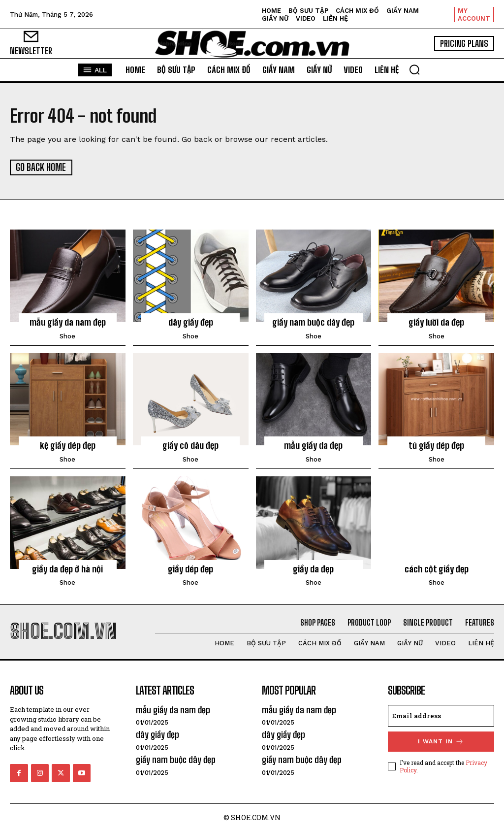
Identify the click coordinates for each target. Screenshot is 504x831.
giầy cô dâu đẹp (190, 445)
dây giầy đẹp (191, 322)
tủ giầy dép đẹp (436, 445)
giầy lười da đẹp (436, 322)
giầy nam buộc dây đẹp (313, 322)
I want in (441, 741)
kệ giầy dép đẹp (67, 445)
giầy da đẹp (313, 568)
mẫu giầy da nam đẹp (68, 322)
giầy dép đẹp (190, 568)
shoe (67, 335)
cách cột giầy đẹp (437, 568)
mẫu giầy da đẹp (313, 445)
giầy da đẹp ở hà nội (67, 568)
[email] (441, 715)
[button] (414, 69)
